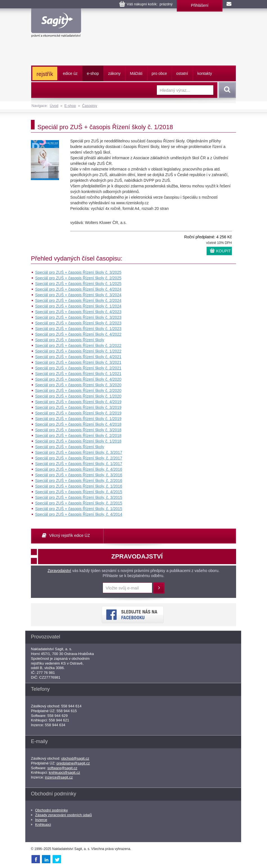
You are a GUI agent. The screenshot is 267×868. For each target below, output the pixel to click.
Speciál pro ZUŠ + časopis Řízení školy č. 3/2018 (78, 430)
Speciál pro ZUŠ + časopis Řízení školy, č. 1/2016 (79, 486)
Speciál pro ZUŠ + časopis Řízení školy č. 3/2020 (78, 385)
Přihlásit (159, 588)
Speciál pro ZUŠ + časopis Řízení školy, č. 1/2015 (79, 509)
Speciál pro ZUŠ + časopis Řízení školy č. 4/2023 (78, 312)
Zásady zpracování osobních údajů (64, 815)
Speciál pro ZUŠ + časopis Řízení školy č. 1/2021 (78, 374)
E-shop (70, 106)
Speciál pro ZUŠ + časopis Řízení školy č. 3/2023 (78, 317)
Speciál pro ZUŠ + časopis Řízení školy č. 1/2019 (78, 419)
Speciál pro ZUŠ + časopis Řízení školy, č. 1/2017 (79, 464)
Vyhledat (226, 90)
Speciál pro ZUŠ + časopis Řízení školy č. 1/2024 (78, 306)
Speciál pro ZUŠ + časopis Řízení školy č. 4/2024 (78, 289)
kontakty (205, 73)
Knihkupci (43, 825)
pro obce (159, 73)
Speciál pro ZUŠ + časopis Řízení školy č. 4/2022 (78, 334)
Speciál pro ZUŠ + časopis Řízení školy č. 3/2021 (78, 362)
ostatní (182, 73)
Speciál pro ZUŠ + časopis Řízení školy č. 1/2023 (78, 329)
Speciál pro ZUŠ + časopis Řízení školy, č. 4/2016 (79, 469)
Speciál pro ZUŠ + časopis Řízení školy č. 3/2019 (78, 407)
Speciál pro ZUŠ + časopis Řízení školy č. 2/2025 (78, 278)
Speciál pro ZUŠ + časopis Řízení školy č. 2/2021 (78, 368)
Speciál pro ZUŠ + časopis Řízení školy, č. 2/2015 (79, 503)
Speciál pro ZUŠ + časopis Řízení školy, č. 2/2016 (79, 481)
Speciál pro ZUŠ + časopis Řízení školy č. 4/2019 (78, 402)
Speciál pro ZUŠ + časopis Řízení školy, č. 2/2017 (79, 458)
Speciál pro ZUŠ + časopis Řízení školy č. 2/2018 (78, 436)
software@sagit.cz (62, 768)
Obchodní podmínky (51, 810)
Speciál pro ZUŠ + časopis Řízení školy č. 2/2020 (78, 391)
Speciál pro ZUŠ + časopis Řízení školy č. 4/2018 (78, 424)
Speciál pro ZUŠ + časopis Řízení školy (70, 340)
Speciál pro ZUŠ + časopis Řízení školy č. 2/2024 (78, 300)
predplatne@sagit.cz (73, 763)
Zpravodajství (59, 571)
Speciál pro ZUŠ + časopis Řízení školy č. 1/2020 (78, 396)
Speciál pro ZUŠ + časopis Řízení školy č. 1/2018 (78, 441)
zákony (114, 73)
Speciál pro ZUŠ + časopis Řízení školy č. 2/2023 (78, 323)
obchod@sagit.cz (75, 758)
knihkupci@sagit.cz (65, 772)
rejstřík (45, 74)
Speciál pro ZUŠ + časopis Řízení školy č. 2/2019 (78, 413)
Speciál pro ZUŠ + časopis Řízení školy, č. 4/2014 (79, 514)
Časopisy (90, 106)
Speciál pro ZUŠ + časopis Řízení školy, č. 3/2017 (79, 452)
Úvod (54, 106)
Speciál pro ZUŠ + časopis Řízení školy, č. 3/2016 (79, 475)
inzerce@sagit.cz (59, 777)
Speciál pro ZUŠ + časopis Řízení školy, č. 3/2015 (79, 497)
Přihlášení (200, 5)
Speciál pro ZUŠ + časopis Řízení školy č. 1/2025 (78, 284)
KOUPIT (223, 251)
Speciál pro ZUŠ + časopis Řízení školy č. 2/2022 (78, 346)
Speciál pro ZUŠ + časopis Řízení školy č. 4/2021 (78, 357)
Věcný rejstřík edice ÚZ (70, 535)
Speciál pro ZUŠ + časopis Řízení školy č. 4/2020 (78, 379)
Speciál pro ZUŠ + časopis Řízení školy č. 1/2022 (78, 351)
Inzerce (41, 820)
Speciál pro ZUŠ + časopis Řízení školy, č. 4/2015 (79, 492)
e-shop (93, 73)
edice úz (70, 73)
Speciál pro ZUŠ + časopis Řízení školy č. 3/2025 (78, 272)
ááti (136, 73)
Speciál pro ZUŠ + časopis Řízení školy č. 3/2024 (78, 295)
